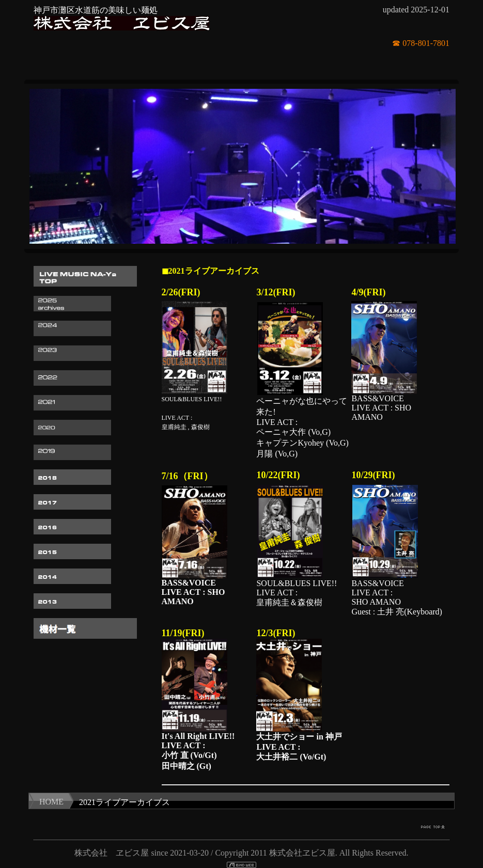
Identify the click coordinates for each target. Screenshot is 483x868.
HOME (51, 802)
